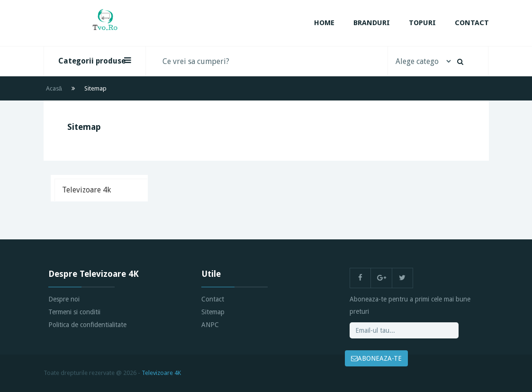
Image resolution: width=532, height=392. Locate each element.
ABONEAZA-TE (376, 358)
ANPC (210, 325)
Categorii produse (95, 61)
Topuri (422, 23)
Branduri (372, 23)
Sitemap (213, 312)
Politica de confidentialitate (87, 325)
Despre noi (64, 299)
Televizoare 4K (161, 373)
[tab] (101, 190)
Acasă (54, 88)
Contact (472, 23)
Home (324, 23)
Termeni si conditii (74, 312)
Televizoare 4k (86, 190)
